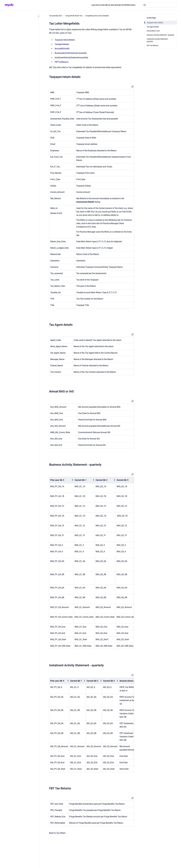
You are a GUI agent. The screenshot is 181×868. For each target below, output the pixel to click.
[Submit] (145, 5)
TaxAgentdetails (62, 44)
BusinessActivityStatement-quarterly (71, 53)
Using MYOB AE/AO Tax (74, 16)
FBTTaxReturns (62, 62)
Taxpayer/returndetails (65, 40)
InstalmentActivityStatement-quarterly (71, 58)
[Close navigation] (39, 16)
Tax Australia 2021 (56, 16)
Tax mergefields (75, 67)
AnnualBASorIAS (62, 49)
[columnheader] (61, 480)
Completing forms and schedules (97, 16)
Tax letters (61, 833)
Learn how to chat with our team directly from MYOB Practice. (114, 5)
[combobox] (159, 5)
